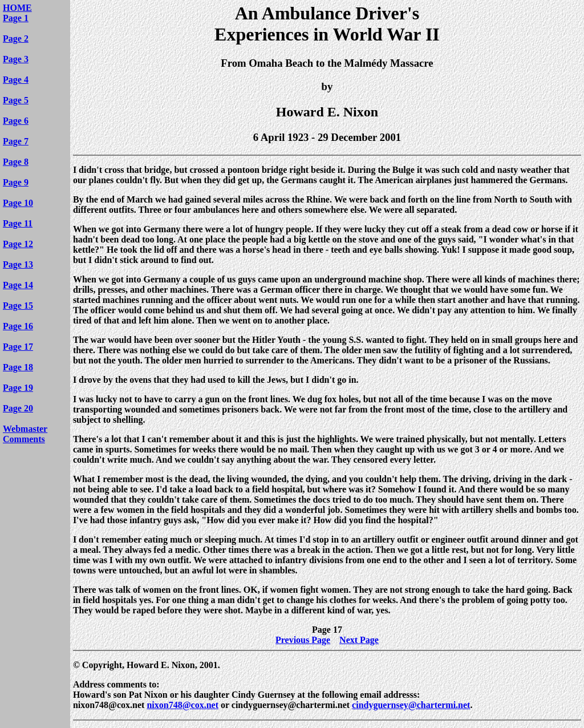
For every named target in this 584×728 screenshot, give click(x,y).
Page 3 (16, 59)
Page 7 (16, 141)
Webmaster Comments (25, 434)
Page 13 (18, 264)
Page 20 (18, 408)
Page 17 (18, 347)
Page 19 (18, 388)
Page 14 (18, 285)
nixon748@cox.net (182, 705)
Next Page (359, 640)
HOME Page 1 (17, 13)
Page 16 (18, 326)
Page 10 (18, 203)
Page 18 (18, 367)
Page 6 (16, 121)
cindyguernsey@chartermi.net (411, 705)
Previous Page (303, 640)
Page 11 (18, 223)
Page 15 (18, 306)
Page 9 (16, 182)
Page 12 (18, 244)
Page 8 (16, 162)
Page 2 (16, 39)
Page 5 (16, 100)
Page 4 (16, 80)
